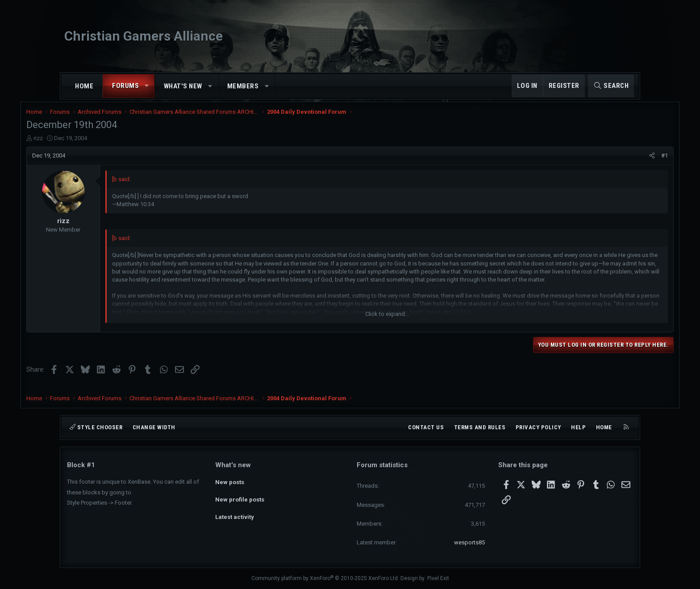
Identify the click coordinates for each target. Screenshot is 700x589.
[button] (147, 86)
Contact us (426, 427)
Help (578, 427)
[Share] (611, 162)
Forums (125, 86)
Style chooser (96, 427)
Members (243, 86)
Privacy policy (538, 427)
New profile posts (240, 497)
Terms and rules (480, 427)
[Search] (611, 86)
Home (84, 86)
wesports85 (469, 542)
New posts (230, 480)
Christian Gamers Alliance (144, 36)
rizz (79, 144)
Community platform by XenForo (325, 578)
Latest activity (235, 513)
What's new (183, 86)
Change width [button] (154, 427)
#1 (624, 161)
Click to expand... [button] (387, 320)
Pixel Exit (438, 578)
